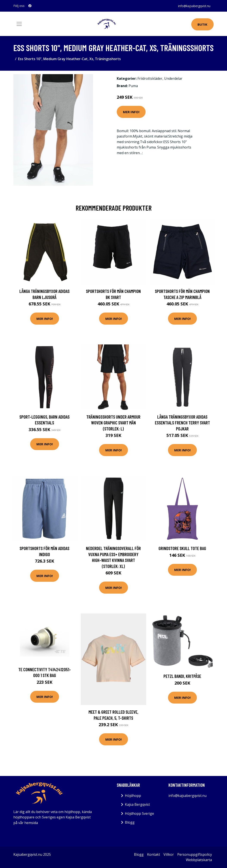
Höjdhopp (133, 796)
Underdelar (173, 78)
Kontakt (154, 854)
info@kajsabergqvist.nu (194, 6)
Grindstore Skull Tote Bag (182, 548)
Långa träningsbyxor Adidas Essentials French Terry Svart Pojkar (182, 423)
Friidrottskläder (150, 78)
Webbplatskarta (199, 860)
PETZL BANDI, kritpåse (182, 676)
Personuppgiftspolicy (195, 854)
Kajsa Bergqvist (137, 804)
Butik (202, 24)
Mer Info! (131, 112)
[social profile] (30, 6)
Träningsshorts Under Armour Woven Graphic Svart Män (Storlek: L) (113, 423)
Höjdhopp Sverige (139, 813)
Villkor (169, 854)
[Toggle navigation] (19, 24)
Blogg (130, 822)
